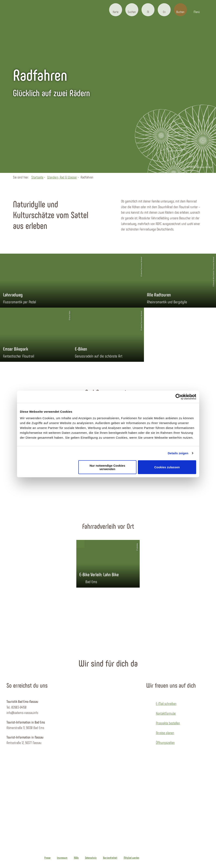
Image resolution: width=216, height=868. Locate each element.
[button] (116, 10)
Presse (47, 858)
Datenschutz (91, 858)
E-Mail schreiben (166, 703)
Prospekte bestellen (168, 723)
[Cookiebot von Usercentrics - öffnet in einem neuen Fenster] (178, 397)
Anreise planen (165, 733)
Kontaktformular (166, 713)
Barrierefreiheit (110, 858)
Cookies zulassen (167, 467)
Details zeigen (178, 453)
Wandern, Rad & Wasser (62, 177)
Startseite (37, 177)
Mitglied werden (131, 858)
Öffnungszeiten (165, 742)
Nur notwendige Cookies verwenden (107, 467)
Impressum (62, 858)
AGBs (76, 858)
